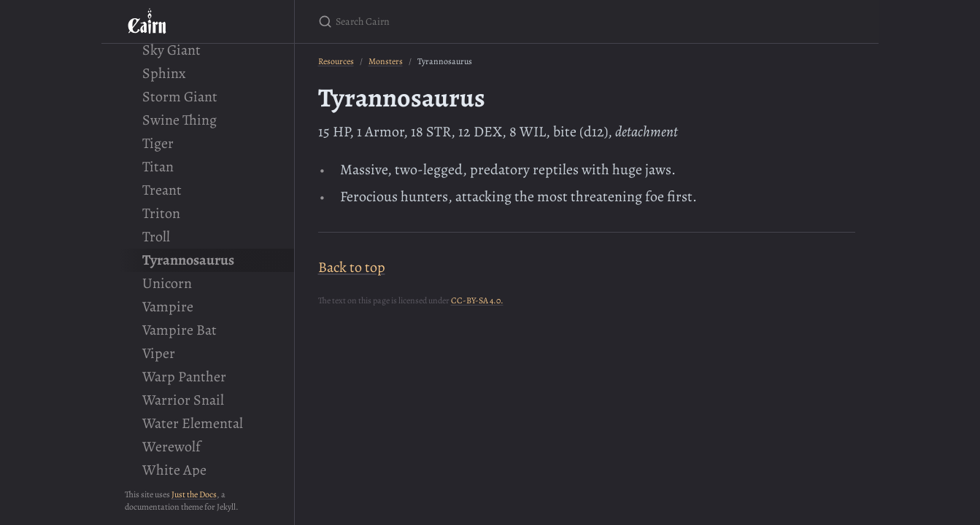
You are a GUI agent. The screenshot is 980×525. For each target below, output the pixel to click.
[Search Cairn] (490, 22)
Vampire (168, 307)
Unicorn (167, 283)
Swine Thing (180, 120)
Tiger (158, 143)
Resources (336, 61)
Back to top (352, 267)
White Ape (174, 470)
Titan (158, 167)
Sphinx (164, 73)
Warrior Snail (183, 400)
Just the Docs (194, 494)
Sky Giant (171, 50)
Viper (159, 353)
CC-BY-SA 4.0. (477, 300)
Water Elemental (193, 423)
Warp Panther (184, 377)
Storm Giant (180, 97)
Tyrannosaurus (188, 260)
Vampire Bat (180, 330)
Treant (162, 190)
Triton (161, 213)
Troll (156, 237)
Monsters (386, 61)
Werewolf (171, 447)
